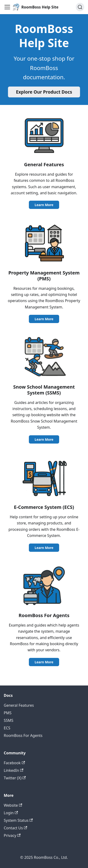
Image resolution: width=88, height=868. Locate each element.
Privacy (12, 835)
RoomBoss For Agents (23, 735)
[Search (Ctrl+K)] (80, 7)
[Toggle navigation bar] (7, 7)
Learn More (44, 205)
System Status (18, 820)
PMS (8, 713)
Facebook (14, 763)
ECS (7, 728)
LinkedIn (13, 770)
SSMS (9, 720)
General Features (19, 705)
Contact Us (15, 828)
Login (11, 813)
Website (13, 805)
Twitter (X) (15, 778)
